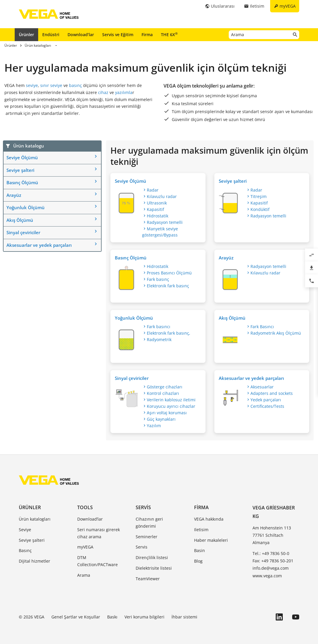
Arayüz (14, 195)
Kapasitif (155, 209)
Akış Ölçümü (20, 220)
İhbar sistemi (184, 617)
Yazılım (154, 426)
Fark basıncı (159, 327)
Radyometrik (159, 339)
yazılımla (124, 92)
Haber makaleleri (211, 540)
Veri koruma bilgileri (144, 617)
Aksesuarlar (262, 387)
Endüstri (51, 35)
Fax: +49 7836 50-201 (273, 561)
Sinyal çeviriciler (23, 232)
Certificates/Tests (267, 406)
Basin (200, 550)
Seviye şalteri (20, 170)
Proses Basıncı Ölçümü (169, 273)
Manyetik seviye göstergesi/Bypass (160, 232)
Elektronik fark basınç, (169, 333)
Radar (153, 190)
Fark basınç (158, 279)
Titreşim (259, 196)
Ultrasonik (157, 203)
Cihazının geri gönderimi (149, 523)
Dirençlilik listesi (152, 557)
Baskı (112, 617)
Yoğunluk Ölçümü (26, 207)
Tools (85, 507)
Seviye (25, 530)
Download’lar (81, 35)
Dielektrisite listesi (154, 568)
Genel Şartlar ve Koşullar (76, 617)
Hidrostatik (158, 216)
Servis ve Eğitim (118, 35)
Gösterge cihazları (165, 387)
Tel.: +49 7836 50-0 (271, 553)
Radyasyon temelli (165, 222)
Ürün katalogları (35, 519)
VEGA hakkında (209, 519)
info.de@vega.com (271, 568)
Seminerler (147, 537)
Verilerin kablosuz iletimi (171, 400)
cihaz (103, 92)
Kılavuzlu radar (162, 196)
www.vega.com (267, 576)
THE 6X (169, 34)
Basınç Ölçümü (22, 182)
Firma (147, 35)
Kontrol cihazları (163, 393)
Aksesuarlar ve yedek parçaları (39, 245)
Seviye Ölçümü (22, 157)
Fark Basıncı (262, 327)
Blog (198, 561)
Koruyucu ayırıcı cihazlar (171, 406)
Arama (84, 575)
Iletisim (201, 530)
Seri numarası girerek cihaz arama (99, 533)
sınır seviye (51, 85)
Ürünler (26, 35)
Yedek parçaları (266, 400)
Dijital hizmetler (35, 561)
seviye (32, 85)
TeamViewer (148, 579)
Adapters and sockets (272, 393)
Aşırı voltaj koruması (167, 413)
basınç (75, 85)
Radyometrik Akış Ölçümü (276, 333)
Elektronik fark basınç (168, 286)
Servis (143, 507)
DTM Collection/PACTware (97, 561)
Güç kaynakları (161, 419)
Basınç (25, 550)
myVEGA (85, 547)
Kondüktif (260, 209)
